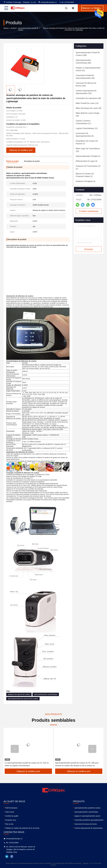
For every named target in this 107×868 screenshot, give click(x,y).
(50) (86, 92)
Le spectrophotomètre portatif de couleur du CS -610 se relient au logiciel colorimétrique (77, 764)
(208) (88, 54)
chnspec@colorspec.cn (47, 2)
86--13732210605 (67, 2)
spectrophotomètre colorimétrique (46, 694)
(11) (83, 122)
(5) (85, 135)
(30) (89, 108)
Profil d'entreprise (11, 808)
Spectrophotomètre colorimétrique (86, 812)
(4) (87, 161)
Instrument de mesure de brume (86, 824)
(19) (88, 150)
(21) (88, 69)
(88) (83, 62)
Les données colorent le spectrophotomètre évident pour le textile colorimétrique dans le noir (28, 764)
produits (13, 28)
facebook (12, 856)
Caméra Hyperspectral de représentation (89, 828)
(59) (85, 77)
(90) (88, 98)
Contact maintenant (89, 211)
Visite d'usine (10, 812)
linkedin (7, 856)
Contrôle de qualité (12, 816)
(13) (87, 103)
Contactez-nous (11, 820)
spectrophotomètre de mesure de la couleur (23, 699)
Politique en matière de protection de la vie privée (22, 828)
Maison (6, 28)
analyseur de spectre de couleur (19, 694)
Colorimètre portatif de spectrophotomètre (89, 820)
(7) (87, 142)
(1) (88, 156)
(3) (86, 181)
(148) (86, 84)
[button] (15, 749)
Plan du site (9, 824)
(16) (88, 114)
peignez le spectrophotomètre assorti (87, 816)
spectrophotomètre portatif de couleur (28, 29)
